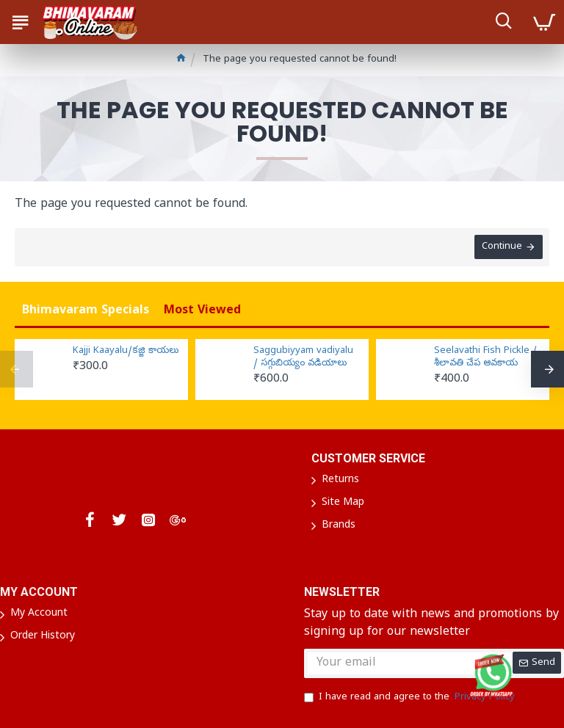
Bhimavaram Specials (86, 311)
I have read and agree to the (411, 698)
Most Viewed (202, 311)
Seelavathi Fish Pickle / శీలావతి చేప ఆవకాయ (485, 358)
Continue (501, 248)
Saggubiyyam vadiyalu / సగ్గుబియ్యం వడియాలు (303, 358)
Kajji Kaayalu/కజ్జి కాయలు (126, 352)
